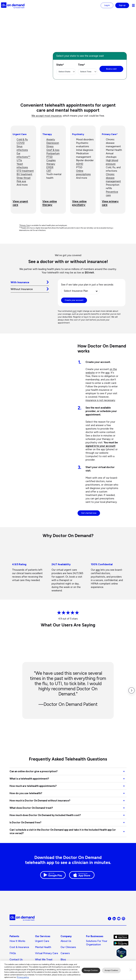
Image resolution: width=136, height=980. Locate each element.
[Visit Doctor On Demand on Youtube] (119, 918)
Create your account (74, 300)
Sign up (122, 5)
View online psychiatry (79, 203)
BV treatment (24, 174)
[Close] (131, 972)
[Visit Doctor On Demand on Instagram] (123, 918)
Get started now (89, 513)
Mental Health (43, 947)
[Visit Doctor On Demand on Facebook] (110, 918)
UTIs (19, 160)
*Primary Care (24, 225)
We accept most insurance (47, 116)
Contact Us (16, 959)
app (107, 373)
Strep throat (24, 178)
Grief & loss (53, 150)
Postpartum (53, 153)
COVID (21, 143)
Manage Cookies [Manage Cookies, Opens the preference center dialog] (91, 972)
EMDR (50, 167)
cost (74, 311)
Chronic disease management (113, 178)
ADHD (80, 164)
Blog (63, 959)
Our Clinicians (68, 947)
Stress (50, 146)
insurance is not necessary (100, 400)
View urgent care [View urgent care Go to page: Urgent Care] (20, 203)
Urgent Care (42, 941)
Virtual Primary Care (47, 953)
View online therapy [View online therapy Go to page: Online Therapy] (50, 203)
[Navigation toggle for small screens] (133, 5)
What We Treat (44, 959)
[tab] (30, 282)
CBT (49, 171)
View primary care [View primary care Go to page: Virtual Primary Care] (110, 203)
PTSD (49, 157)
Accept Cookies (111, 972)
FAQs (13, 953)
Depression (53, 143)
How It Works (17, 941)
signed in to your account (100, 446)
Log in (107, 5)
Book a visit (111, 69)
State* (60, 65)
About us (66, 941)
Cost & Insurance (19, 947)
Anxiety (51, 139)
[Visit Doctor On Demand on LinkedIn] (114, 918)
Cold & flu (22, 139)
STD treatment (25, 171)
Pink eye (21, 181)
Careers (65, 953)
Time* (81, 65)
